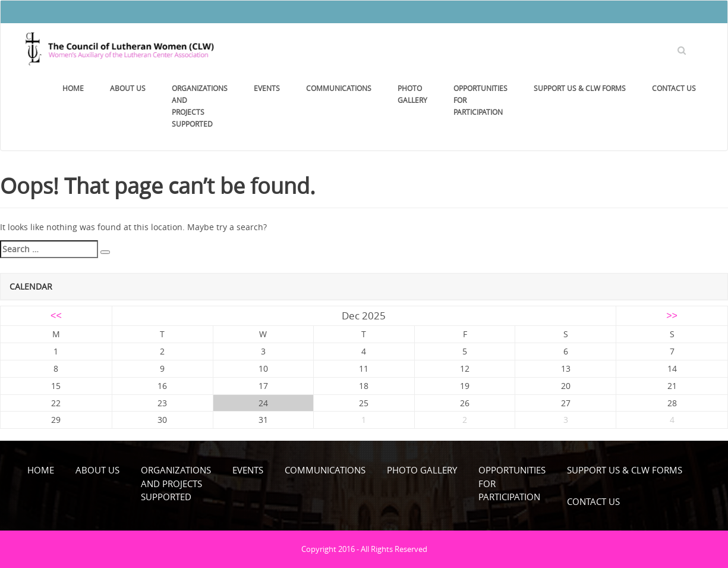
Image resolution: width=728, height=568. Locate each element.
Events (267, 88)
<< (56, 316)
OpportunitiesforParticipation (480, 100)
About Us (128, 88)
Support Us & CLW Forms (580, 88)
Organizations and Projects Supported (200, 106)
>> (672, 316)
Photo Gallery (412, 94)
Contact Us (674, 88)
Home (73, 88)
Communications (339, 88)
